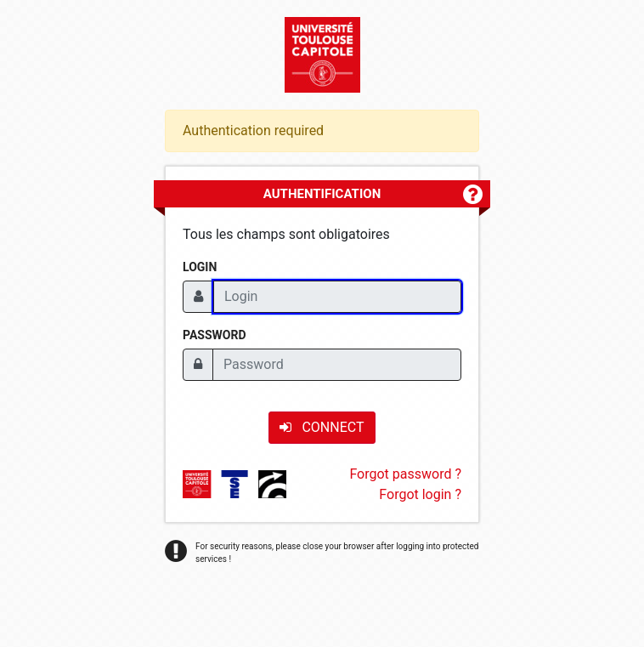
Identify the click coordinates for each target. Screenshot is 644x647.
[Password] (337, 365)
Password (215, 335)
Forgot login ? (420, 494)
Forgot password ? (405, 474)
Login (200, 267)
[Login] (337, 297)
